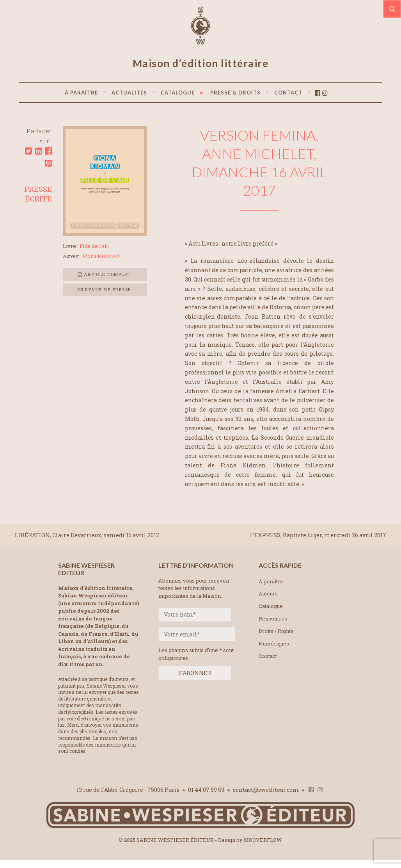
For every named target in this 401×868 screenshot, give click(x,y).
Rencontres (273, 618)
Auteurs (268, 594)
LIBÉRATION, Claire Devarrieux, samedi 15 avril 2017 (87, 535)
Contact (268, 656)
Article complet (105, 274)
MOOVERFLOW (263, 840)
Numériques (274, 643)
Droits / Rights (276, 631)
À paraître (271, 581)
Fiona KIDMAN (101, 256)
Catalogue (271, 606)
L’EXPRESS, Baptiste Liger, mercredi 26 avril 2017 (318, 535)
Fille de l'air (94, 246)
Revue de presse (105, 290)
